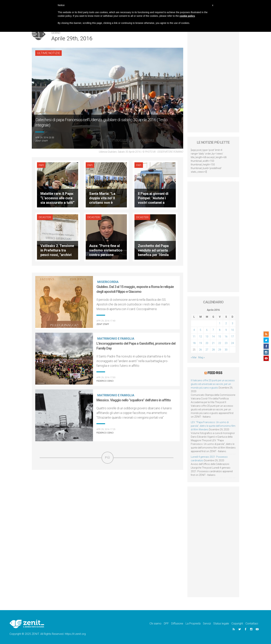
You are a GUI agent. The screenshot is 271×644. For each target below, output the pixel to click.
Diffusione (177, 624)
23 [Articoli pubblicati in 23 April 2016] (226, 343)
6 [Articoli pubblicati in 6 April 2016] (207, 330)
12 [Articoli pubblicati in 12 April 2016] (200, 337)
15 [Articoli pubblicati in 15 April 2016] (220, 337)
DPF (166, 624)
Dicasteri (45, 217)
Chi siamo (155, 624)
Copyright (237, 624)
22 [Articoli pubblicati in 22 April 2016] (220, 343)
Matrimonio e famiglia (116, 339)
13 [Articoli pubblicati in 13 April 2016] (207, 337)
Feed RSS (215, 373)
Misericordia (108, 282)
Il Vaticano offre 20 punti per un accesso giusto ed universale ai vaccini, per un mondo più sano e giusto (213, 384)
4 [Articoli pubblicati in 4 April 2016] (194, 330)
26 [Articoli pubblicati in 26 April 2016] (200, 350)
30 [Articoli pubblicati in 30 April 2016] (226, 350)
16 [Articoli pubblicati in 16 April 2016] (226, 337)
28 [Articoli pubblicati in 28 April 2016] (213, 350)
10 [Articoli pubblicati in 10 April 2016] (232, 330)
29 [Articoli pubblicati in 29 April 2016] (220, 350)
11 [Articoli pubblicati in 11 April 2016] (194, 337)
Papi (41, 165)
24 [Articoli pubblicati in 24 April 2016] (232, 343)
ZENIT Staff (42, 141)
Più (108, 458)
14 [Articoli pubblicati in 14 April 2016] (213, 337)
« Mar (194, 357)
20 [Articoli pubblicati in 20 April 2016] (207, 343)
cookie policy (187, 16)
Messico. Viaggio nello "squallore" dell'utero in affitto (134, 400)
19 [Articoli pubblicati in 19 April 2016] (200, 343)
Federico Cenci (105, 381)
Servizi (207, 624)
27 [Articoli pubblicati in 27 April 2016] (207, 350)
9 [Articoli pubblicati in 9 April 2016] (226, 330)
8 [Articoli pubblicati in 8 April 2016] (220, 330)
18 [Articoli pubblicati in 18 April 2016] (194, 343)
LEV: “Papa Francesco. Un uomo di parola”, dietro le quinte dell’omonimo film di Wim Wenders (213, 426)
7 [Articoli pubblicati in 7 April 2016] (213, 330)
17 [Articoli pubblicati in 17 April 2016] (232, 337)
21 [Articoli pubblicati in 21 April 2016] (213, 343)
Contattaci (252, 624)
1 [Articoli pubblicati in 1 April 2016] (220, 323)
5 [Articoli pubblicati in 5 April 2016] (200, 330)
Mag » (201, 357)
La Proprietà (193, 624)
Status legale (221, 624)
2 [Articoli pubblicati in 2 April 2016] (226, 323)
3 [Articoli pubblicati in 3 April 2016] (232, 323)
